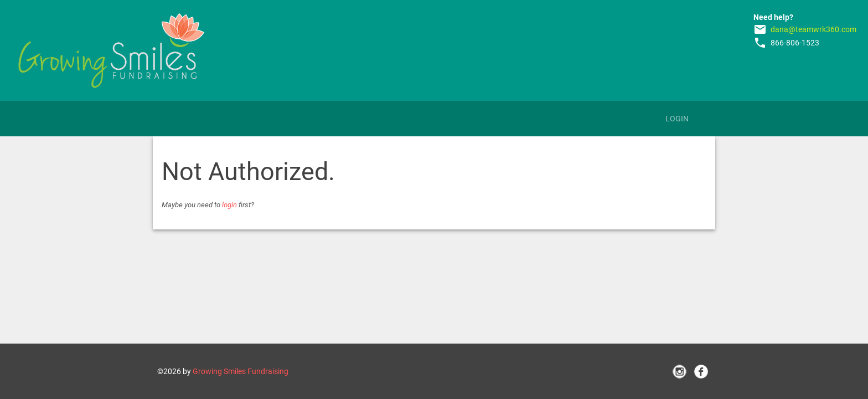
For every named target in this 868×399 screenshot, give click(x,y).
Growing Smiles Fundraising (241, 371)
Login (677, 119)
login (229, 205)
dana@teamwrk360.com (813, 29)
